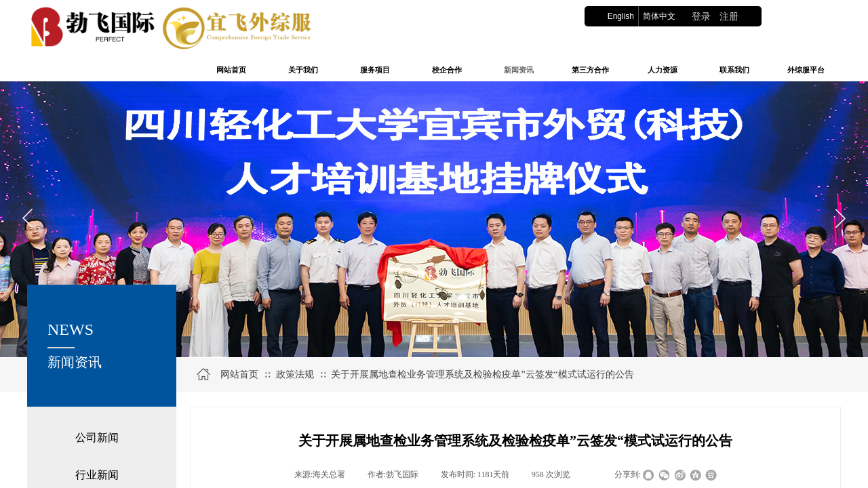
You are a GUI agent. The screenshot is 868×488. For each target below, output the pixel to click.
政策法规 (295, 374)
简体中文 (659, 16)
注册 (729, 17)
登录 (701, 17)
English (621, 16)
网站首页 (239, 374)
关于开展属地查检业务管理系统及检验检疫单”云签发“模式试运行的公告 (482, 374)
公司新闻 (97, 438)
